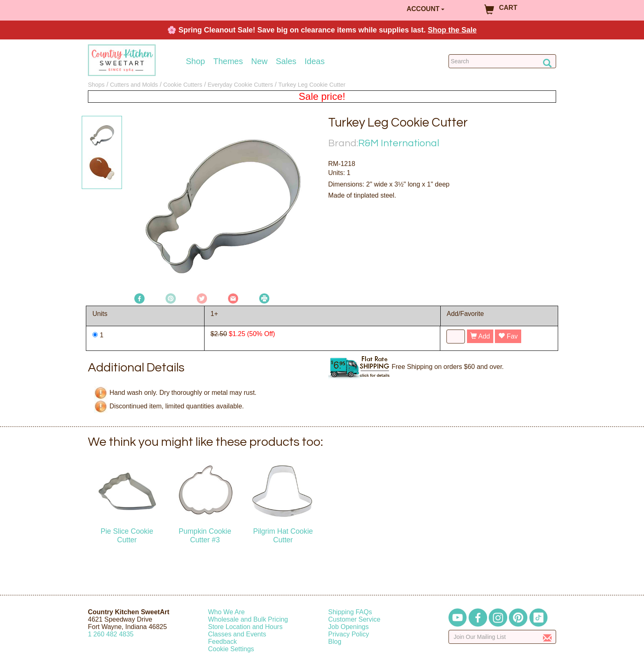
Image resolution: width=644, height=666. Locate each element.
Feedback (223, 642)
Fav (508, 336)
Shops (96, 85)
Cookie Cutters (183, 85)
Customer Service (354, 619)
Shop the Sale (452, 30)
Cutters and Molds (134, 85)
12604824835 (111, 634)
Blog (335, 642)
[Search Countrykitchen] (503, 61)
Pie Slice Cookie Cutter (127, 536)
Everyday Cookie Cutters (240, 85)
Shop (196, 61)
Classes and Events (237, 634)
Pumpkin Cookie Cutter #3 (205, 536)
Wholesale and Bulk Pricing (248, 619)
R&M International (399, 143)
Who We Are (227, 612)
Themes (228, 61)
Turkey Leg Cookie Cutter (312, 85)
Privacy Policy (349, 634)
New (259, 61)
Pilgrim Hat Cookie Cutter (283, 536)
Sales (286, 61)
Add (480, 336)
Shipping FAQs (350, 612)
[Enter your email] (503, 637)
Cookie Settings (231, 649)
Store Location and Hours (245, 627)
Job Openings (348, 627)
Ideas (315, 61)
